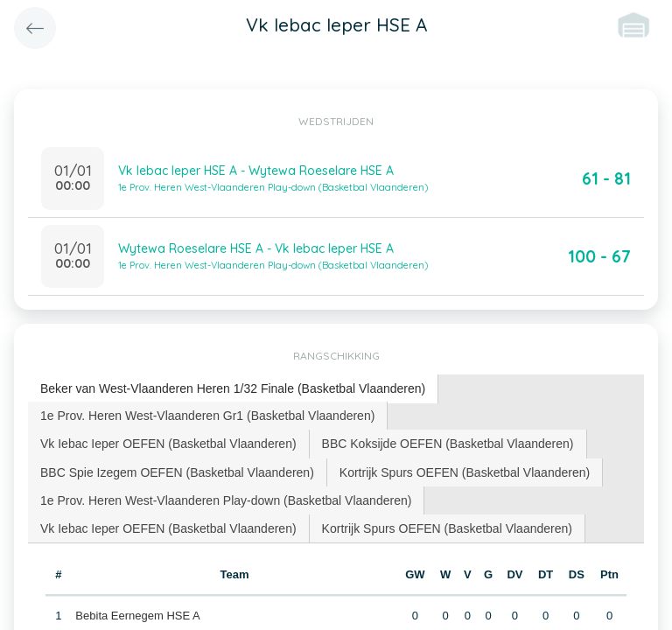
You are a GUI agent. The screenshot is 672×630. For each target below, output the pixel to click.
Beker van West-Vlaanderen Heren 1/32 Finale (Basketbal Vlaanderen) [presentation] (233, 388)
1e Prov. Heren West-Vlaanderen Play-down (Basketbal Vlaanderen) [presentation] (226, 500)
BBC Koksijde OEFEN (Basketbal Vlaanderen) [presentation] (448, 444)
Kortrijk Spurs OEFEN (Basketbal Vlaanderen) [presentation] (465, 472)
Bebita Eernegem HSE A (137, 616)
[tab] (233, 389)
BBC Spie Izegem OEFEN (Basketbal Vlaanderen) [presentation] (177, 472)
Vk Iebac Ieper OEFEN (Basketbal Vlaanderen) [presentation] (168, 444)
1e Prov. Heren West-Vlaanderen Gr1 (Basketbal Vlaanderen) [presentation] (207, 416)
